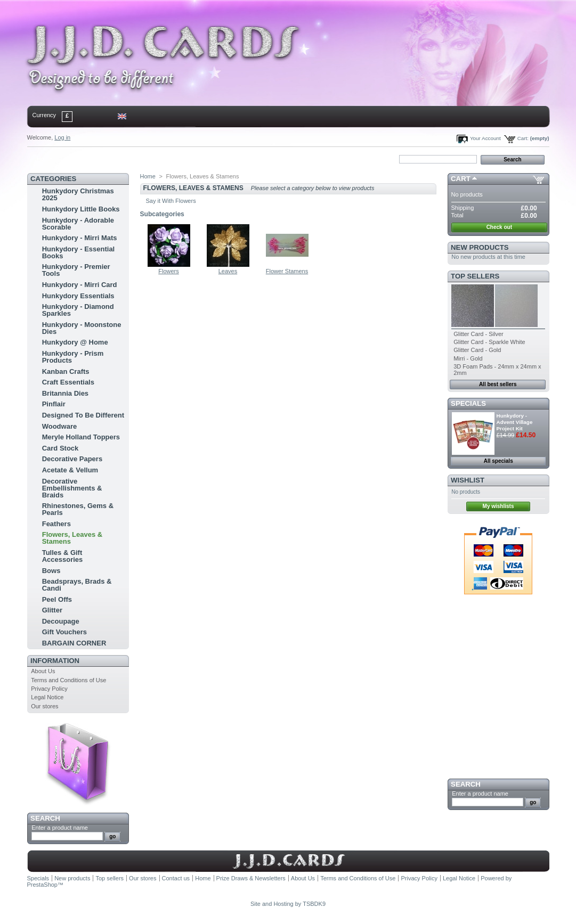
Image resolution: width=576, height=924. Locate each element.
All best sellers (498, 384)
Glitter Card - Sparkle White (489, 342)
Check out (499, 227)
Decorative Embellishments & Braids (72, 488)
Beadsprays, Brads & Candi (77, 585)
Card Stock (60, 448)
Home (44, 159)
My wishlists (498, 506)
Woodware (60, 426)
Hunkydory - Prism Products (73, 357)
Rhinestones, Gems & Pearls (78, 509)
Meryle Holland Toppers (81, 437)
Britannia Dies (65, 393)
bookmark (150, 159)
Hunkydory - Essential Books (79, 252)
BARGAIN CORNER (74, 643)
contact (80, 159)
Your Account (485, 138)
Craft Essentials (68, 382)
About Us (43, 671)
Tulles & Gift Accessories (63, 556)
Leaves (228, 271)
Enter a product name (60, 828)
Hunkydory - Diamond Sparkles (78, 310)
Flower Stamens (287, 271)
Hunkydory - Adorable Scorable (78, 224)
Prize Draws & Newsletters (251, 878)
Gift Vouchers (64, 632)
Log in (62, 137)
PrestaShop (42, 885)
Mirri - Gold (468, 358)
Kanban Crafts (66, 371)
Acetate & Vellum (70, 470)
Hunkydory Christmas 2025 (78, 194)
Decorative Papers (72, 459)
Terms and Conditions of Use (68, 680)
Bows (51, 571)
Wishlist (468, 480)
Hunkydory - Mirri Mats (80, 238)
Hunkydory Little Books (81, 209)
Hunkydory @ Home (75, 342)
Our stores (44, 706)
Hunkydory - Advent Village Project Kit (515, 422)
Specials (468, 403)
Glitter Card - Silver (478, 334)
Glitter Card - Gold (477, 350)
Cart (461, 179)
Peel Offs (57, 599)
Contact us (176, 878)
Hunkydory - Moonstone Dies (82, 328)
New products (480, 247)
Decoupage (61, 621)
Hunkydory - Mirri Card (80, 285)
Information (55, 661)
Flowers (169, 271)
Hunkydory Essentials (78, 296)
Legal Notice (47, 697)
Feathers (56, 524)
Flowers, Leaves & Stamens (72, 538)
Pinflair (54, 404)
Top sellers (475, 276)
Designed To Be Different (83, 415)
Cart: (523, 138)
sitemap (115, 159)
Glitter (52, 610)
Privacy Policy (49, 689)
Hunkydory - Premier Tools (76, 270)
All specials (498, 461)
